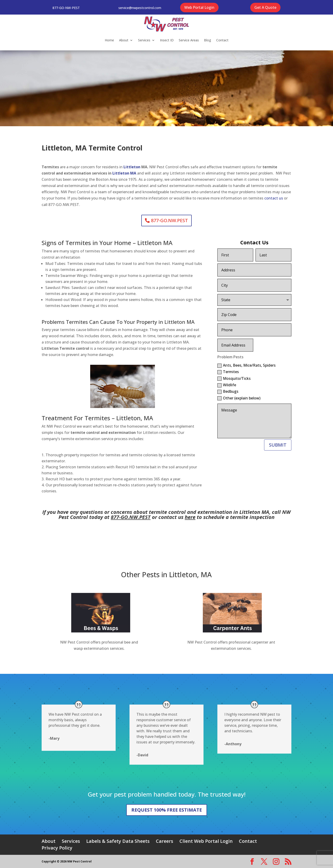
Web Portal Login (199, 7)
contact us (274, 198)
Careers (165, 841)
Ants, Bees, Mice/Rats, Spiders (247, 365)
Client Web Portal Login (206, 841)
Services (144, 40)
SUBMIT (278, 445)
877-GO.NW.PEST (170, 220)
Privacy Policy (57, 848)
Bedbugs (228, 391)
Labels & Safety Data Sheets (118, 841)
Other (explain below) (239, 398)
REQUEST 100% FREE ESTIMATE (167, 810)
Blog (208, 40)
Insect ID (167, 40)
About (124, 40)
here (190, 517)
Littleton (132, 167)
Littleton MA (125, 173)
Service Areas (189, 40)
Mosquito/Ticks (234, 378)
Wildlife (227, 385)
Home (109, 40)
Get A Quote (265, 7)
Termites (228, 372)
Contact (222, 40)
